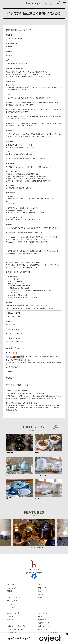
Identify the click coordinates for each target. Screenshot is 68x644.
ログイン (41, 617)
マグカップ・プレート (15, 601)
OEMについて (12, 620)
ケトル (10, 594)
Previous (3, 533)
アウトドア (42, 588)
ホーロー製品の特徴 (14, 613)
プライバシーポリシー (15, 629)
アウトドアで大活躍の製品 (34, 547)
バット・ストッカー (14, 598)
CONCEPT (11, 617)
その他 (10, 604)
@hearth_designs (34, 573)
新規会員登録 (43, 620)
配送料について (44, 623)
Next (65, 533)
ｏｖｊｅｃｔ (12, 588)
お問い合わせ (12, 633)
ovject (40, 598)
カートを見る (43, 613)
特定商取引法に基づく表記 (17, 626)
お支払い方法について (46, 626)
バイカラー (42, 594)
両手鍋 (10, 591)
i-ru (39, 591)
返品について (43, 629)
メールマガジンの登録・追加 (48, 633)
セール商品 (11, 607)
